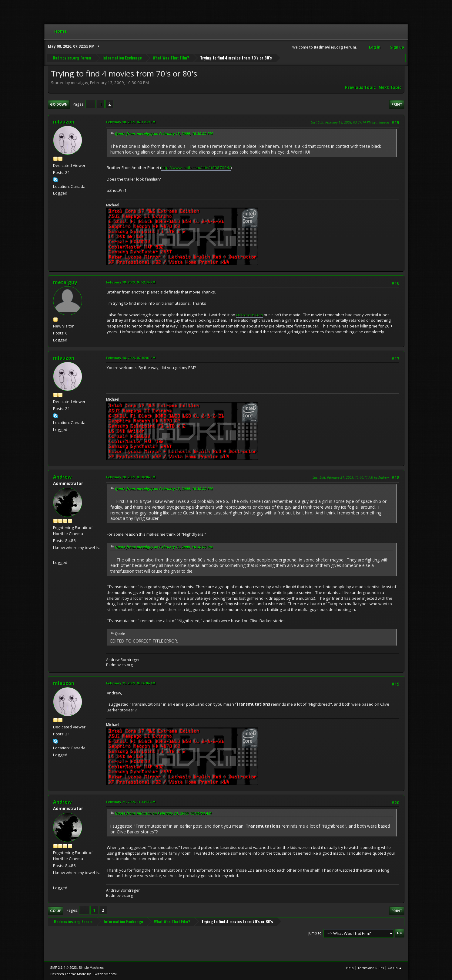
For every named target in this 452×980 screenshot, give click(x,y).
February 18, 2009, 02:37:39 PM (131, 122)
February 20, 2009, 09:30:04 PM (131, 477)
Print (397, 104)
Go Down (59, 104)
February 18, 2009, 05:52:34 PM (131, 282)
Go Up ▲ (395, 968)
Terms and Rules (371, 968)
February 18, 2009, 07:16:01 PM (131, 358)
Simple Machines (91, 968)
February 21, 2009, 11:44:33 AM (131, 802)
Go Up (56, 911)
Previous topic (360, 87)
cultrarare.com (249, 315)
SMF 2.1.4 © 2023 (64, 968)
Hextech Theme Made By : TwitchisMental (84, 974)
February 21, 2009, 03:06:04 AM (131, 683)
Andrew (62, 477)
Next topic (390, 87)
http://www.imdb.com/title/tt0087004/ (196, 168)
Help (350, 968)
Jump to (315, 933)
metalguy (65, 282)
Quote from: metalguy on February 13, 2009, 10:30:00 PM (164, 134)
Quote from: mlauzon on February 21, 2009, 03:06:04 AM (163, 813)
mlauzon (64, 122)
